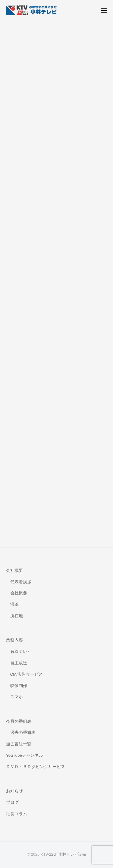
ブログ (12, 802)
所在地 (17, 616)
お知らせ (14, 791)
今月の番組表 (19, 721)
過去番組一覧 (19, 744)
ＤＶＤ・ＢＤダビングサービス (36, 767)
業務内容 (14, 640)
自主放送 (19, 663)
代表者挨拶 (21, 582)
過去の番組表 (23, 733)
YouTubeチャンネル (25, 755)
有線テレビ (21, 652)
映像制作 (19, 686)
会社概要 (14, 571)
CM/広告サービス (27, 674)
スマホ (17, 697)
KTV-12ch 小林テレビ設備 (63, 854)
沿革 (14, 604)
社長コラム (17, 814)
